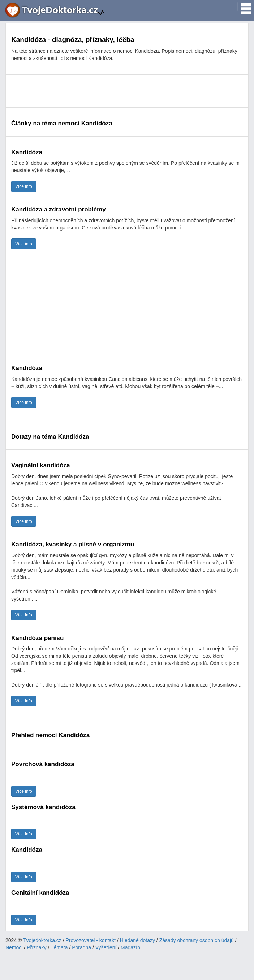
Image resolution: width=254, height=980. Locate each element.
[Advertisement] (127, 91)
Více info (24, 186)
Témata (59, 947)
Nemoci (14, 947)
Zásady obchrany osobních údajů (197, 940)
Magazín (130, 947)
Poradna (81, 947)
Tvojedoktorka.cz (42, 940)
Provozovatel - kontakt (91, 940)
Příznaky (36, 947)
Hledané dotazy (137, 940)
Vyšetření (106, 947)
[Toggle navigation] (244, 7)
